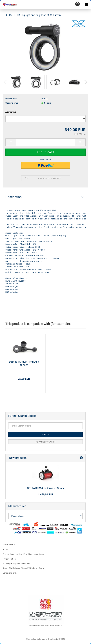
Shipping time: (12, 103)
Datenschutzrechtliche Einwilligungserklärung (23, 554)
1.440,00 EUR (46, 494)
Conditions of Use (11, 573)
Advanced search (46, 442)
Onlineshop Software (36, 639)
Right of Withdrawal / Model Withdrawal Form (23, 568)
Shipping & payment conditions (17, 564)
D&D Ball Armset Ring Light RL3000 (24, 363)
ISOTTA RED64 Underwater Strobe (45, 488)
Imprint (6, 550)
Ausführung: (11, 112)
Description (14, 197)
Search (45, 434)
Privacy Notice (9, 559)
